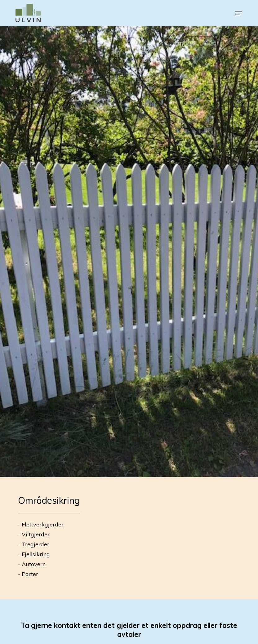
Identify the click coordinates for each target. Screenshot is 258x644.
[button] (239, 13)
